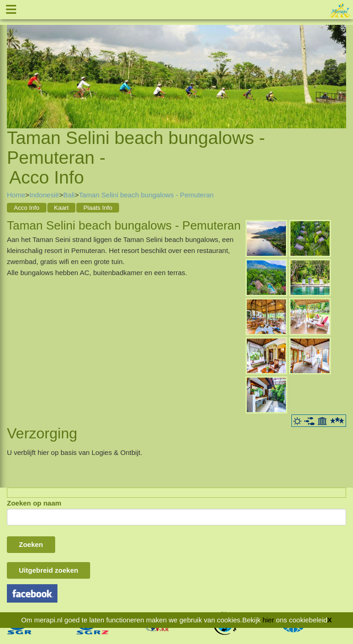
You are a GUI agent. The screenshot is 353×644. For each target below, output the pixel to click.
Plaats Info (98, 208)
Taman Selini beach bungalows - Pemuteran (146, 195)
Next (339, 65)
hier (268, 620)
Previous (14, 65)
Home (16, 195)
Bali (69, 195)
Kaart (62, 208)
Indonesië (44, 195)
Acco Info (27, 208)
